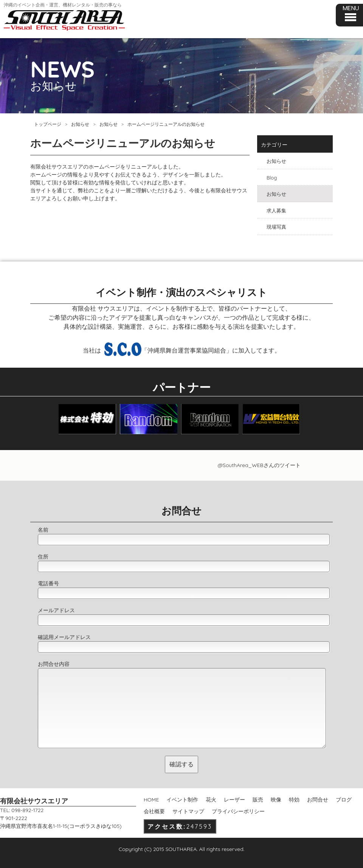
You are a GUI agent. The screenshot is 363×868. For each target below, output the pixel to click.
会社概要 (154, 811)
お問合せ (318, 800)
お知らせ (80, 124)
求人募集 (276, 210)
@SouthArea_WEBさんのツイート (259, 465)
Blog (272, 178)
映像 (276, 800)
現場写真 (276, 227)
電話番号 (48, 583)
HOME (151, 800)
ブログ (344, 800)
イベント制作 (182, 800)
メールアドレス (56, 610)
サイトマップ (188, 811)
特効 (294, 800)
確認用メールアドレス (64, 637)
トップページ (48, 124)
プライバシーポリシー (238, 811)
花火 (211, 800)
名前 (43, 530)
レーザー (234, 800)
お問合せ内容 (54, 664)
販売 (258, 800)
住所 (43, 557)
